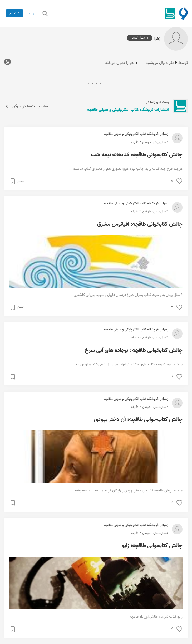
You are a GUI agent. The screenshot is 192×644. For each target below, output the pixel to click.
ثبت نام (14, 13)
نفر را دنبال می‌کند (121, 63)
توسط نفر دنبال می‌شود (167, 63)
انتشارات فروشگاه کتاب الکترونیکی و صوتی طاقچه (128, 110)
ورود (31, 13)
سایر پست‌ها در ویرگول (26, 106)
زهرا (157, 38)
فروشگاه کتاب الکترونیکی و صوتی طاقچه (131, 134)
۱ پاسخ (21, 181)
